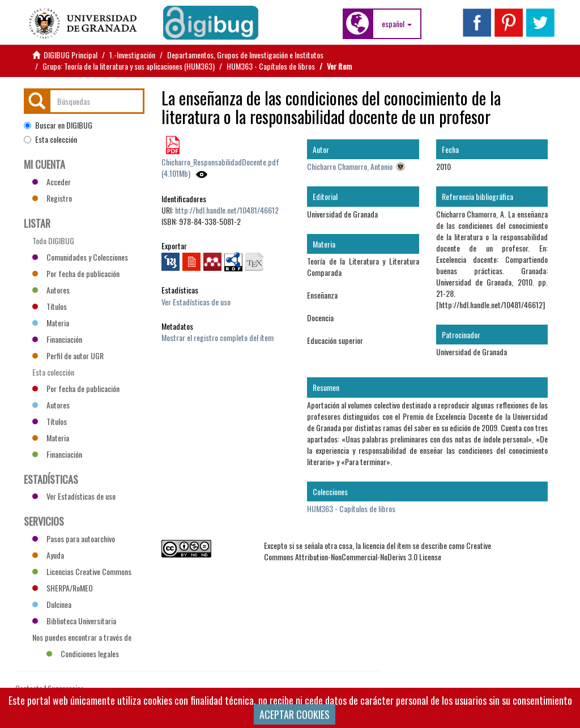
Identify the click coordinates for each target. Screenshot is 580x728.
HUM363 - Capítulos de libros (271, 66)
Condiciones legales (83, 654)
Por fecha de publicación (76, 273)
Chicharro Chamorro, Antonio (350, 166)
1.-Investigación (132, 55)
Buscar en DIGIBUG (58, 125)
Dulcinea (52, 604)
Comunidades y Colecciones (80, 257)
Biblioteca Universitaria (74, 621)
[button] (397, 24)
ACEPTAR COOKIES (295, 714)
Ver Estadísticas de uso (196, 302)
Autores (51, 290)
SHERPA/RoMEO (63, 588)
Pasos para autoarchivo (74, 538)
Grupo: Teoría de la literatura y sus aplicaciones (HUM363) (129, 66)
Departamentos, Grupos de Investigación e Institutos (245, 55)
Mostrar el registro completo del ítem (217, 337)
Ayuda (48, 555)
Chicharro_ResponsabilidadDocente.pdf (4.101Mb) (220, 167)
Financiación (57, 339)
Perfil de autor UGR (68, 356)
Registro (52, 198)
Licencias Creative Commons (82, 571)
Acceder (52, 182)
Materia (51, 323)
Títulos (50, 306)
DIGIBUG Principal (71, 55)
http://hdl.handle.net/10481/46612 (227, 210)
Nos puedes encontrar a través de (82, 638)
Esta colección (50, 139)
